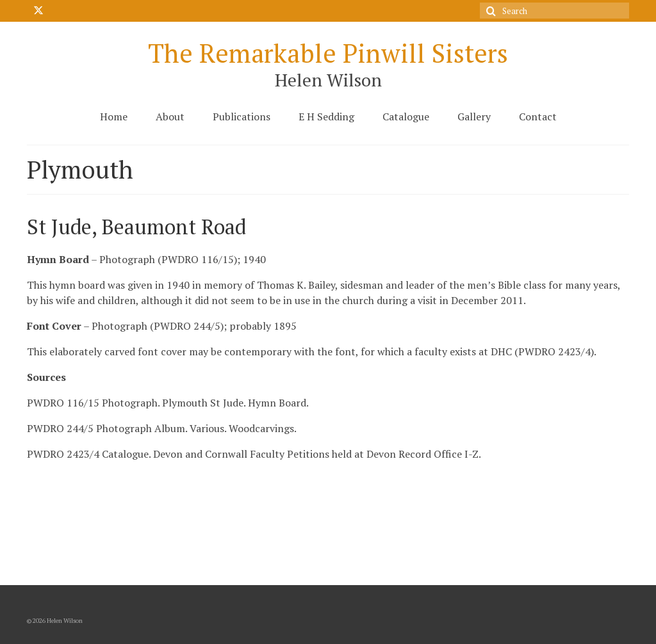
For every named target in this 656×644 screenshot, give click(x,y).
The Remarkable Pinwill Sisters (328, 53)
